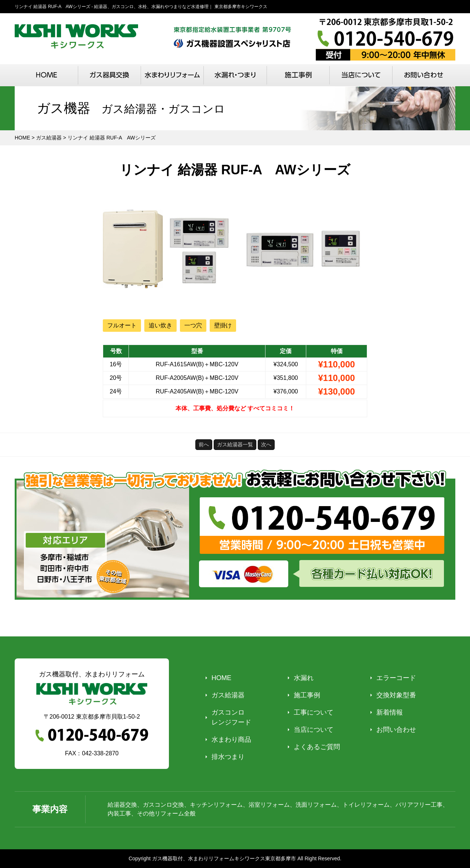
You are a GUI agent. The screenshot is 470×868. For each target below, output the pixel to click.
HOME (221, 678)
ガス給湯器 (228, 695)
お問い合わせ (396, 730)
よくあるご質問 (317, 747)
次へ (266, 444)
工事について (314, 712)
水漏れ (304, 678)
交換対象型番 (396, 695)
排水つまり (228, 757)
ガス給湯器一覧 (235, 444)
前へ (204, 444)
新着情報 (390, 712)
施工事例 (307, 695)
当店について (314, 730)
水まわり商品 (231, 740)
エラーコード (396, 678)
